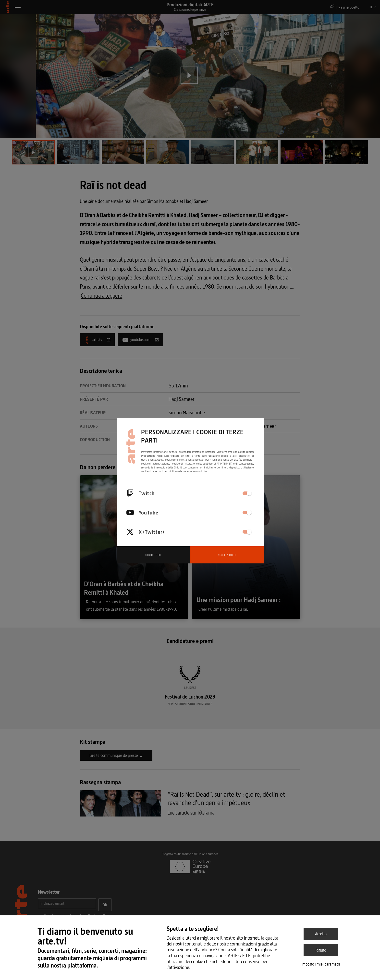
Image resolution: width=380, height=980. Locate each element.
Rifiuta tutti (153, 555)
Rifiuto (321, 950)
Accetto (321, 934)
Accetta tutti (227, 555)
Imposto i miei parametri (321, 964)
